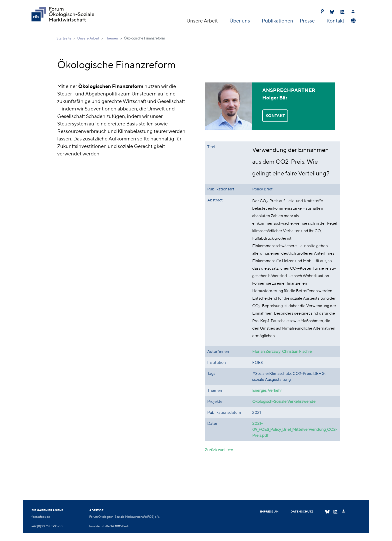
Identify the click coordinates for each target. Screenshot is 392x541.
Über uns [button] (240, 21)
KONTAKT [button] (275, 116)
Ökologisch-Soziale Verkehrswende (284, 401)
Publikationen (277, 21)
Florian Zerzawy (266, 351)
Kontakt (335, 21)
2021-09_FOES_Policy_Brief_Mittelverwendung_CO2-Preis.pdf (295, 429)
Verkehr (275, 390)
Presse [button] (308, 21)
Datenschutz (302, 511)
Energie (259, 390)
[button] (353, 21)
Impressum (269, 511)
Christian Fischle (297, 351)
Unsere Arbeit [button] (203, 21)
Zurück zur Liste (219, 450)
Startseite (64, 38)
